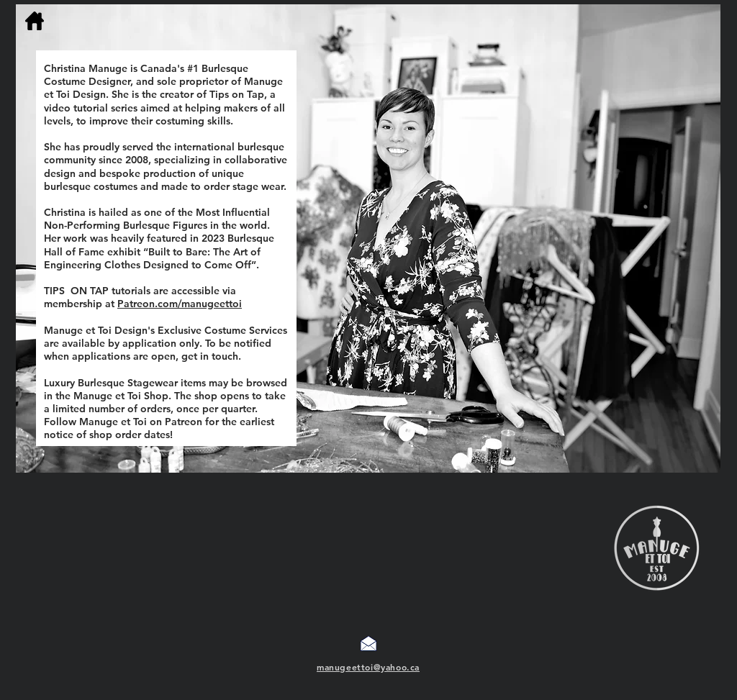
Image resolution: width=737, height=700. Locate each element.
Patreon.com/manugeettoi (180, 304)
